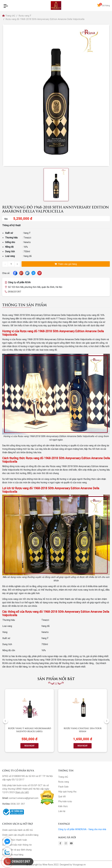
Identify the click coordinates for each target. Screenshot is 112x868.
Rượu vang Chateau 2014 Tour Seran (83, 730)
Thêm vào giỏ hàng (66, 264)
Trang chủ (9, 16)
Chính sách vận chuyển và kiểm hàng (20, 835)
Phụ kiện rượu (65, 801)
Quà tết (62, 796)
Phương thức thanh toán (15, 840)
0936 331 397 (18, 804)
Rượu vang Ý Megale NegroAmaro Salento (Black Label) (30, 730)
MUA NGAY (29, 746)
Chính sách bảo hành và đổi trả (17, 830)
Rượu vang (64, 782)
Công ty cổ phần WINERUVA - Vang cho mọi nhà (82, 829)
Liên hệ (62, 811)
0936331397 (15, 292)
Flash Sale (63, 787)
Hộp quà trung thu (67, 792)
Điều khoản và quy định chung (17, 850)
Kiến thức (63, 806)
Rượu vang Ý (25, 16)
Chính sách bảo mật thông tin (17, 845)
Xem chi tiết (22, 792)
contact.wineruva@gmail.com (24, 798)
